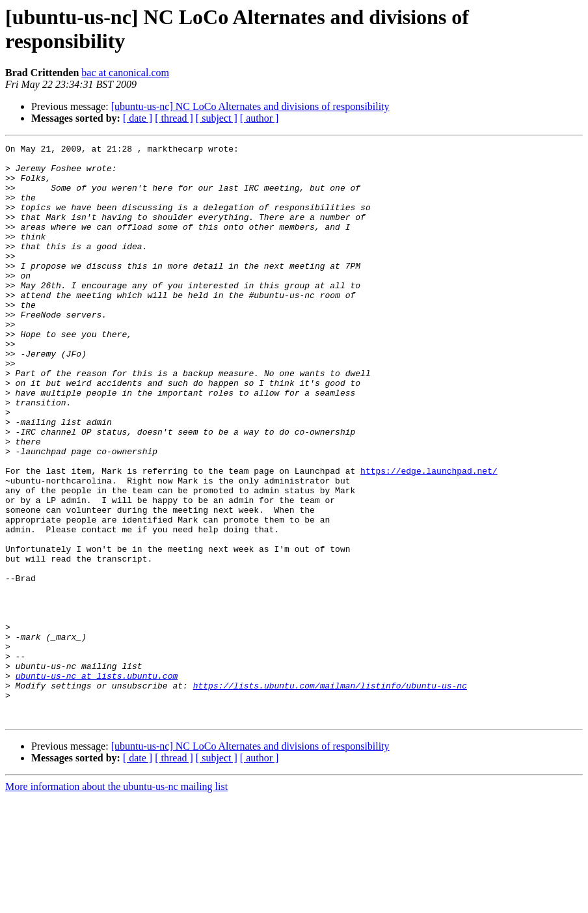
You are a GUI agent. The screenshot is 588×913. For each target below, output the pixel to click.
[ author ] (260, 118)
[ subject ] (217, 118)
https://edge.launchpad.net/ (429, 537)
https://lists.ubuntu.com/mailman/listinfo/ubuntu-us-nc (330, 795)
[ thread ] (174, 118)
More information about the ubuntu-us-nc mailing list (116, 902)
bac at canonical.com (125, 73)
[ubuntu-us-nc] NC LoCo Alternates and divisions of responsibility (250, 106)
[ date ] (138, 118)
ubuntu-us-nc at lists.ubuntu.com (97, 783)
